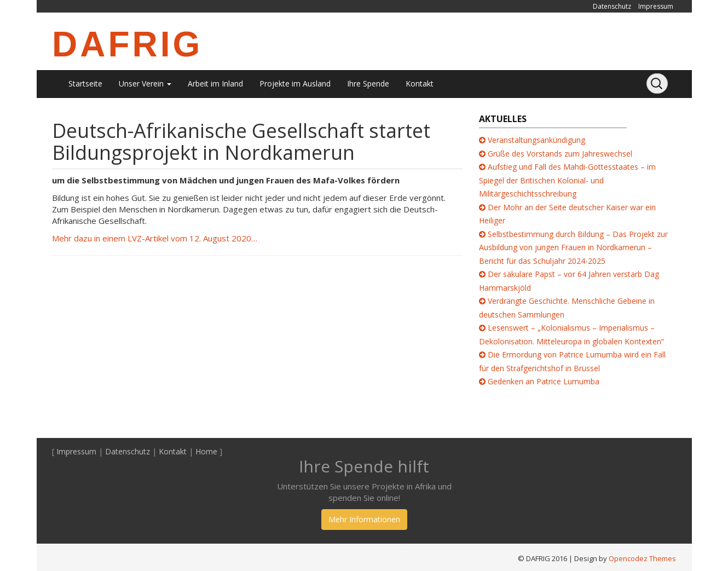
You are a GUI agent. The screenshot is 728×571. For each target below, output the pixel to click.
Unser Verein (145, 83)
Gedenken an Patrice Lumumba (544, 381)
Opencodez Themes (642, 558)
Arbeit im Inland (215, 83)
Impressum (656, 6)
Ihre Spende (368, 83)
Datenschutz (612, 6)
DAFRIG (127, 44)
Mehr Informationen (364, 519)
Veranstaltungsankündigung (536, 140)
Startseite (85, 83)
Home (206, 451)
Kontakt (420, 83)
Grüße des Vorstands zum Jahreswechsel (560, 154)
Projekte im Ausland (295, 83)
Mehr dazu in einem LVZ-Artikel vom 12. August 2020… (155, 238)
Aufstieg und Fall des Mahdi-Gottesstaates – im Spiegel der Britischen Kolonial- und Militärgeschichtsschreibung (567, 180)
